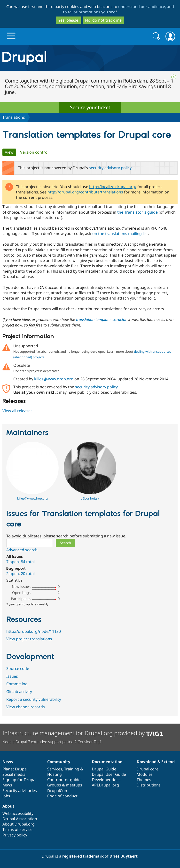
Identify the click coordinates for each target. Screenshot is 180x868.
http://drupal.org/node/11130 (34, 631)
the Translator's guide (137, 212)
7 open (13, 562)
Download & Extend (156, 762)
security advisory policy (110, 168)
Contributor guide (64, 780)
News (8, 762)
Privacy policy (15, 835)
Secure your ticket (90, 107)
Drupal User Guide (109, 774)
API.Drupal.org (105, 785)
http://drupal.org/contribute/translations (85, 192)
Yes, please (68, 20)
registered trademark (83, 856)
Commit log (17, 684)
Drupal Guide (104, 769)
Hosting (55, 774)
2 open (13, 574)
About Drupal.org (19, 824)
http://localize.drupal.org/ (113, 187)
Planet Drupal (15, 769)
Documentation (107, 762)
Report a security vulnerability (34, 699)
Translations (14, 117)
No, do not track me (103, 20)
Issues (12, 676)
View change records (26, 707)
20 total (28, 574)
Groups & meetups (65, 785)
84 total (28, 562)
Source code (18, 668)
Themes (144, 780)
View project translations (29, 639)
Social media (14, 774)
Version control (34, 152)
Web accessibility (18, 813)
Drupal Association (20, 819)
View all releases (17, 411)
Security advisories (20, 791)
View (10, 152)
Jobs (6, 796)
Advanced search (22, 550)
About (8, 806)
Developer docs (106, 780)
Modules (145, 774)
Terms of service (17, 829)
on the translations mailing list (120, 234)
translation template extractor (101, 319)
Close (174, 77)
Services (55, 769)
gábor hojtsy (90, 498)
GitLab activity (19, 692)
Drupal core (148, 769)
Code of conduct (62, 796)
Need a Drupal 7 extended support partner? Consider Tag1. (53, 742)
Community (59, 762)
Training (72, 769)
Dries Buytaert (124, 856)
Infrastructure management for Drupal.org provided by (83, 733)
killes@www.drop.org (54, 379)
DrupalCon (57, 791)
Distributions (149, 785)
